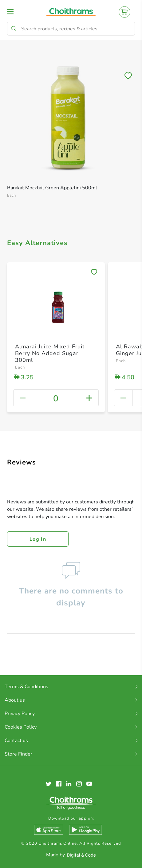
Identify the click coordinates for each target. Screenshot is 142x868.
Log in (38, 539)
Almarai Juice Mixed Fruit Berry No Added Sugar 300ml (50, 353)
